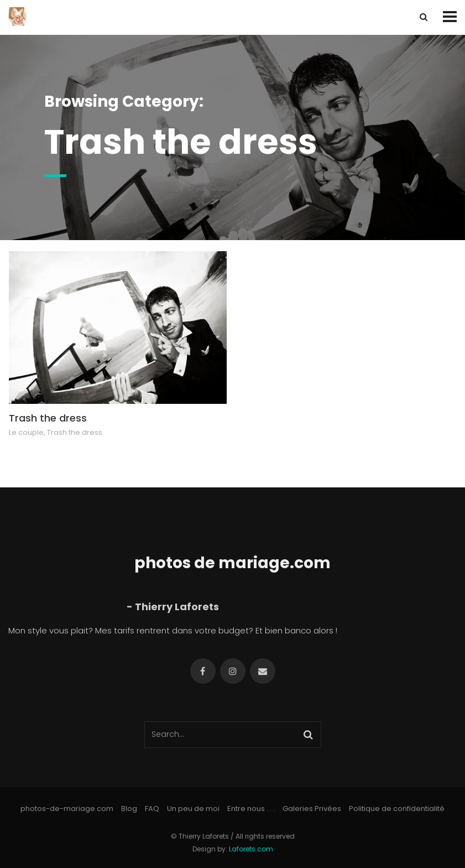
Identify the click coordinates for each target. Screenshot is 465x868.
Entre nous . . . (251, 809)
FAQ (152, 809)
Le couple (26, 432)
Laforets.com (251, 849)
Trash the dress (48, 418)
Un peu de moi (193, 809)
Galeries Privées (312, 809)
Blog (129, 809)
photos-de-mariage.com (67, 809)
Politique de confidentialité (397, 809)
